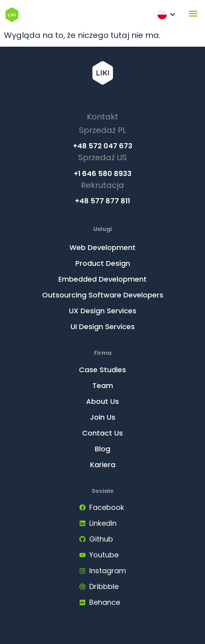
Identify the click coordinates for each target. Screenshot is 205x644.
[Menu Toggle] (193, 13)
